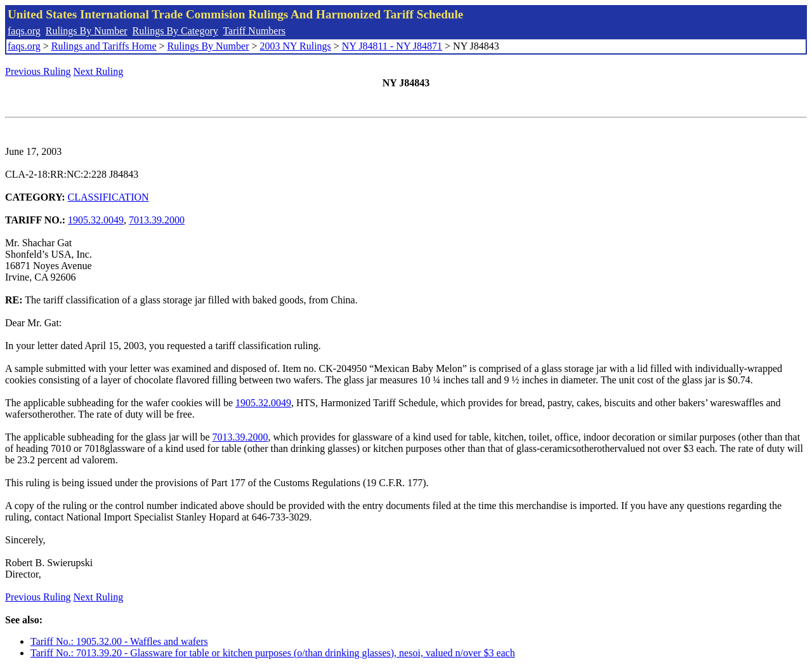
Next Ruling (99, 71)
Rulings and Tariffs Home (104, 46)
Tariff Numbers (254, 31)
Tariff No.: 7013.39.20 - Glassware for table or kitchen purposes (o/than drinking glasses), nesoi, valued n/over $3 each (273, 653)
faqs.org (24, 31)
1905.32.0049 (96, 220)
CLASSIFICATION (108, 197)
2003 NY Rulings (296, 46)
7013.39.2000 (157, 220)
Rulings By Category (175, 31)
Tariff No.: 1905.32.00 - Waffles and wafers (119, 641)
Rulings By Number (87, 31)
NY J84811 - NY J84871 (392, 46)
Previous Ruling (38, 71)
